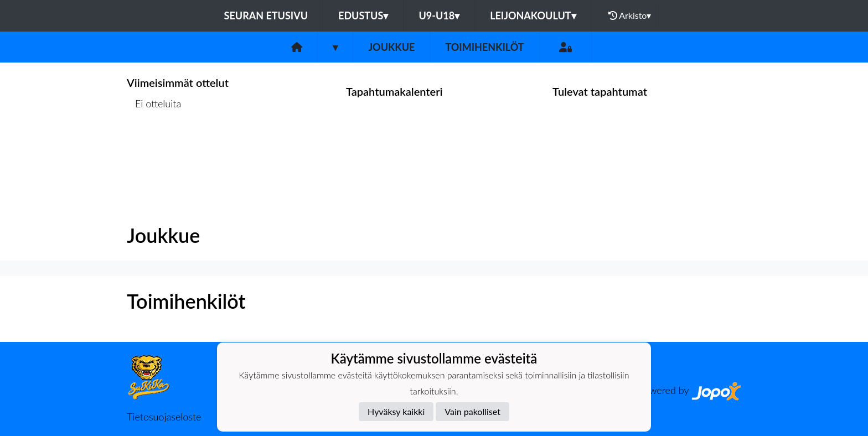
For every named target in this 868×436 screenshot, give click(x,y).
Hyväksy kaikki (396, 411)
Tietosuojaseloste (164, 417)
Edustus (363, 15)
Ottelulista (154, 146)
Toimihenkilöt (484, 47)
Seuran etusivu (266, 15)
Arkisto (630, 15)
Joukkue (391, 47)
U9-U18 (439, 15)
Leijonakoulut (533, 15)
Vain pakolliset (472, 411)
